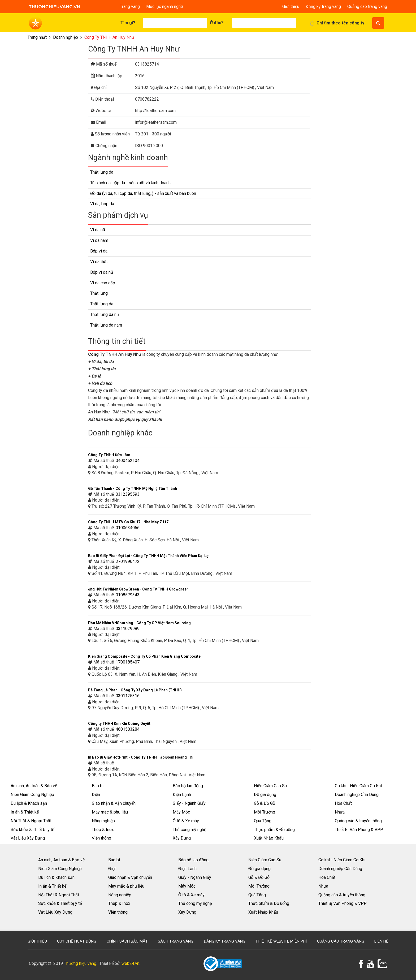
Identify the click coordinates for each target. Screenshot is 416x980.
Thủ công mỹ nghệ (189, 830)
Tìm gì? (128, 23)
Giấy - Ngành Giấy (189, 803)
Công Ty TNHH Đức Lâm (109, 455)
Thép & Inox (103, 830)
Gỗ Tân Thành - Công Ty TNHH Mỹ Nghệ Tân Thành (133, 489)
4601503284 (128, 729)
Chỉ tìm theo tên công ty (340, 23)
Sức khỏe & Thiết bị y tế (32, 830)
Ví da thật (99, 262)
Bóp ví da (99, 251)
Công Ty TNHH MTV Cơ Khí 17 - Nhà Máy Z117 (128, 522)
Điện (96, 795)
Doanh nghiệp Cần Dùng (357, 795)
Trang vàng (130, 7)
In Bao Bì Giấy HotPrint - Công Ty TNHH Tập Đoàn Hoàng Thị (141, 757)
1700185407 (128, 662)
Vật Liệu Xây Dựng (28, 838)
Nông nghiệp (103, 821)
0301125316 (128, 696)
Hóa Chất (343, 803)
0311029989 (128, 629)
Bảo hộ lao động (188, 786)
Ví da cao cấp (103, 283)
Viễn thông (101, 838)
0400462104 (128, 461)
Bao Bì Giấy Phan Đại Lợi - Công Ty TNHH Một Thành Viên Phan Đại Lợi (149, 556)
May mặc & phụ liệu (110, 812)
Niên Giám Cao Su (270, 786)
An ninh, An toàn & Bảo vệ (34, 786)
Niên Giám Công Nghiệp (32, 795)
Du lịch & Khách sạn (29, 803)
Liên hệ (381, 941)
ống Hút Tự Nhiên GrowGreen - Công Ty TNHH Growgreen (138, 589)
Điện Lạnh (182, 795)
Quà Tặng (263, 821)
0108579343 (128, 595)
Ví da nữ (98, 230)
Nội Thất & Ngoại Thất (31, 821)
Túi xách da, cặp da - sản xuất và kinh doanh (130, 183)
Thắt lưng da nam (106, 325)
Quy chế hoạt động (77, 941)
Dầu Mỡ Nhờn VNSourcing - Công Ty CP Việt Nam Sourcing (139, 623)
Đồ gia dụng (265, 795)
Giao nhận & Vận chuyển (114, 803)
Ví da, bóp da (102, 204)
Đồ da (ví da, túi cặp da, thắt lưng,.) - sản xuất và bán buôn (143, 193)
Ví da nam (99, 240)
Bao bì (98, 786)
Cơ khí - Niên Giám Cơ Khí (358, 786)
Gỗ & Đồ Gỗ (265, 803)
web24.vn (130, 963)
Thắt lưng (99, 293)
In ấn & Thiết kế (25, 812)
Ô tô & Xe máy (186, 821)
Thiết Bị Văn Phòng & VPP (359, 830)
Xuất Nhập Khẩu (269, 838)
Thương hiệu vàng (80, 963)
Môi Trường (265, 812)
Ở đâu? (217, 23)
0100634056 (128, 528)
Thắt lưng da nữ (105, 314)
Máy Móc (181, 812)
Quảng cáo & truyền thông (358, 821)
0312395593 (128, 494)
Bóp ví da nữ (102, 272)
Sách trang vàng (176, 941)
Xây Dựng (182, 838)
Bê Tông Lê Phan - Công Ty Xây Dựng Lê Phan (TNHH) (135, 690)
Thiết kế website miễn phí (281, 941)
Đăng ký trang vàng (323, 7)
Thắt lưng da (102, 172)
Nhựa (340, 812)
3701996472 (128, 561)
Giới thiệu (291, 7)
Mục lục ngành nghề (164, 7)
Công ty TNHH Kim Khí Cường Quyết (119, 724)
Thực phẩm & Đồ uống (274, 830)
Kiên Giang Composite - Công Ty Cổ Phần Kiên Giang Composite (144, 656)
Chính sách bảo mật (127, 941)
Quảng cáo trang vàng (367, 7)
